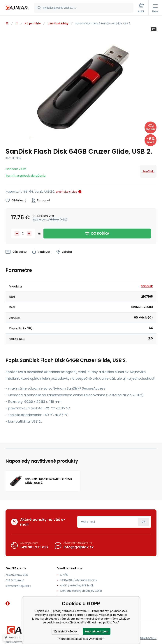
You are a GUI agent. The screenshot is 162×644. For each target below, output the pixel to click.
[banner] (17, 8)
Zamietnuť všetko (65, 631)
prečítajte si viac (66, 192)
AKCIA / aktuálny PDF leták (77, 585)
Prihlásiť (143, 522)
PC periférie (33, 23)
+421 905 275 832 (34, 547)
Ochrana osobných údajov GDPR (81, 591)
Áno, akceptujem (97, 631)
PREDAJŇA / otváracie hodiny (79, 580)
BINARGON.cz (148, 638)
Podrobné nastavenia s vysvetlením (81, 639)
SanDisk (148, 171)
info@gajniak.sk (79, 547)
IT (17, 23)
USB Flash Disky (58, 23)
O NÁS (64, 575)
